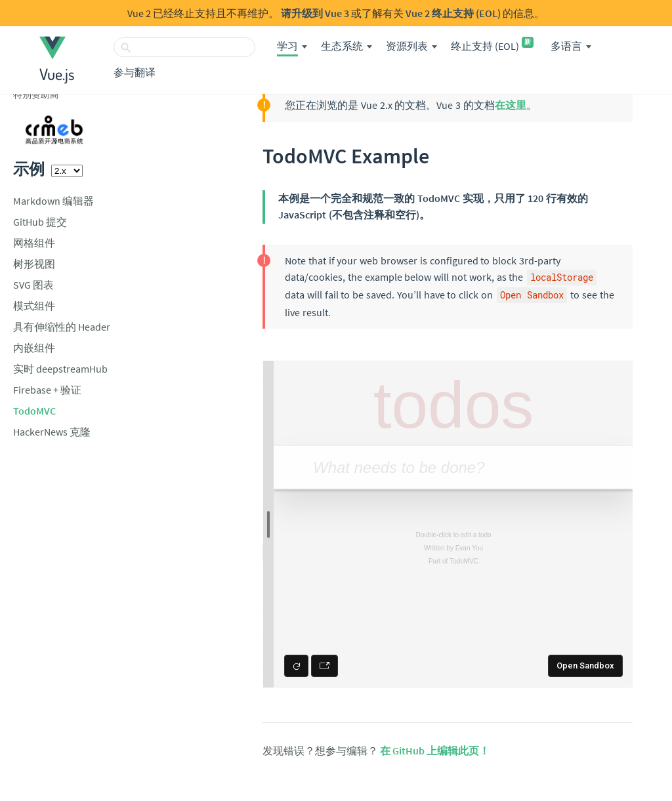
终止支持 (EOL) (492, 46)
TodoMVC (34, 411)
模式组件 (34, 306)
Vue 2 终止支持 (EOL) (453, 13)
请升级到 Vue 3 (315, 13)
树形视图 (34, 264)
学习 (287, 46)
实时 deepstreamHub (60, 369)
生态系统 (342, 46)
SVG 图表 (33, 285)
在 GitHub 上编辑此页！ (435, 750)
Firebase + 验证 (47, 390)
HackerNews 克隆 (52, 432)
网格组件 (34, 243)
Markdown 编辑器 (53, 201)
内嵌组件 (34, 348)
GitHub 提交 (40, 222)
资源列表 (407, 46)
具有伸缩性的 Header (62, 327)
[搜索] (184, 47)
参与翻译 (135, 72)
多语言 (566, 46)
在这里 (511, 105)
